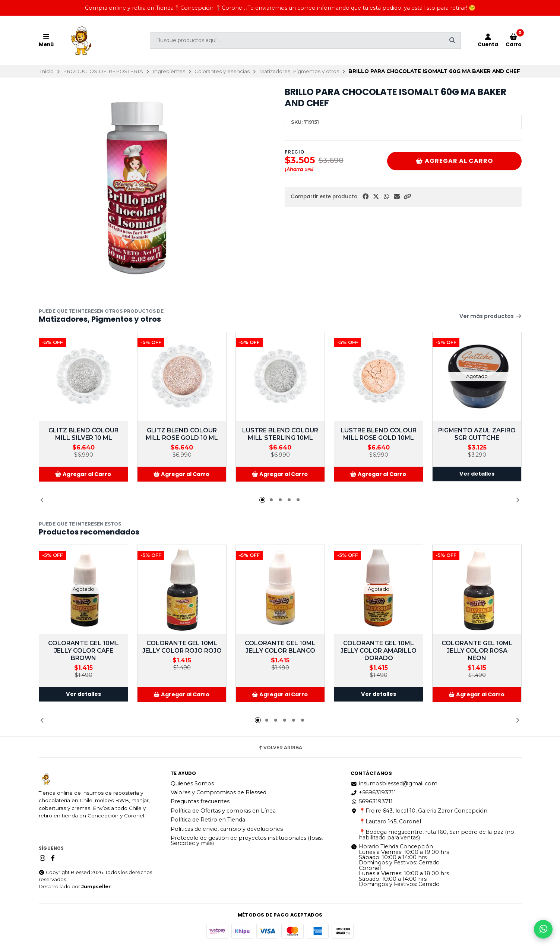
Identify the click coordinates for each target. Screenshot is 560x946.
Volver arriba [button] (280, 748)
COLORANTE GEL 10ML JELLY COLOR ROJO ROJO (182, 647)
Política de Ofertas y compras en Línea (223, 811)
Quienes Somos (192, 783)
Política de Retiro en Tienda (208, 820)
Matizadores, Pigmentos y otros (299, 71)
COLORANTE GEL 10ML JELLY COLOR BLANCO (280, 647)
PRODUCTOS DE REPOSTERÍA (103, 71)
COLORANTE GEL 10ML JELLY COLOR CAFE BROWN (83, 651)
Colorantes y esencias (222, 71)
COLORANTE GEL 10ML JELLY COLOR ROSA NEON (477, 651)
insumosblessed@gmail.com (394, 783)
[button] (407, 197)
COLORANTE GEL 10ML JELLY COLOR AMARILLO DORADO (379, 651)
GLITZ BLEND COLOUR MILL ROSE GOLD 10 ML (182, 434)
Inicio (47, 71)
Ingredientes (169, 71)
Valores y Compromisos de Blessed (219, 792)
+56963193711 (373, 792)
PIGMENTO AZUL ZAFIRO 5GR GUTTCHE (477, 434)
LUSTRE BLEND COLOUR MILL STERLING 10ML (280, 434)
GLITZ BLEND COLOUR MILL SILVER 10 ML (83, 434)
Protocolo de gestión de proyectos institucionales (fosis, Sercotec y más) (247, 841)
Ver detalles (477, 474)
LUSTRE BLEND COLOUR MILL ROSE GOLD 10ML (379, 434)
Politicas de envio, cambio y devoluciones (227, 829)
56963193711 (372, 801)
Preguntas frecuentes (200, 801)
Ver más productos (491, 316)
